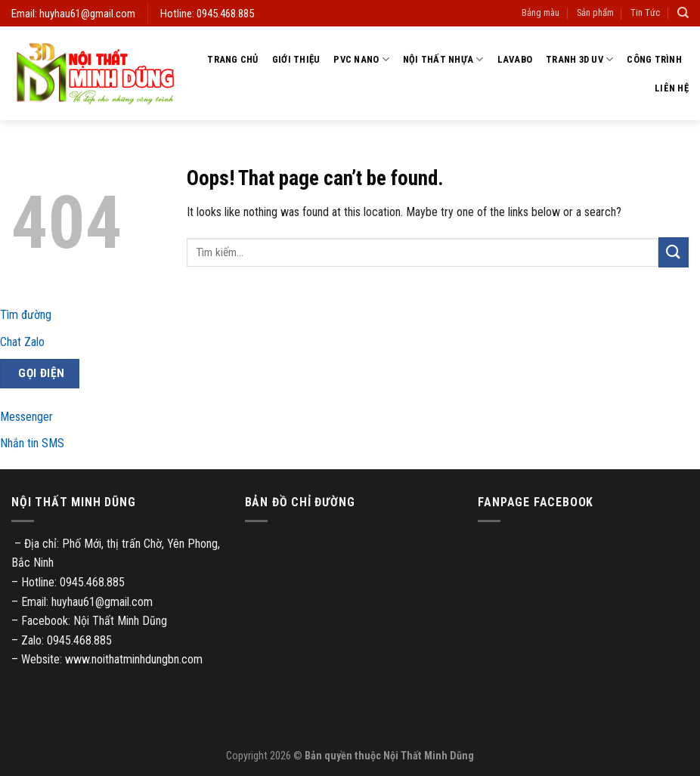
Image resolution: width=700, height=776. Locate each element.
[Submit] (674, 252)
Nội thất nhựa (443, 59)
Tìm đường (26, 315)
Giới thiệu (296, 59)
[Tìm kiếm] (683, 13)
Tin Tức (645, 12)
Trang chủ (232, 59)
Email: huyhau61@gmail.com (73, 14)
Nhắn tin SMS (32, 443)
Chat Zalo (22, 342)
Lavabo (515, 59)
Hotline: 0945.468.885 (207, 14)
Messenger (26, 417)
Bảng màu (540, 12)
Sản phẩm (595, 12)
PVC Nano (361, 59)
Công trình (654, 59)
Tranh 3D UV (579, 59)
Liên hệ (672, 88)
